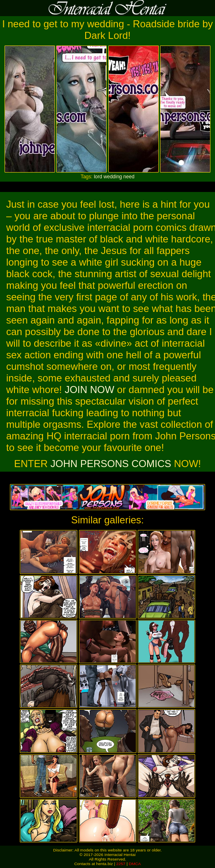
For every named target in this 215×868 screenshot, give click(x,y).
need (129, 177)
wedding (113, 177)
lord (98, 177)
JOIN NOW (89, 390)
